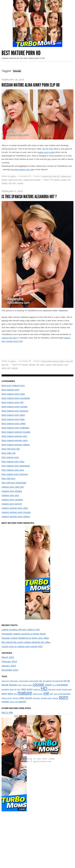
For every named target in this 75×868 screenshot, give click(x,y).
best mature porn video (14, 423)
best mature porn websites (15, 428)
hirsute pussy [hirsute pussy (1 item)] (67, 689)
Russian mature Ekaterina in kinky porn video (25, 638)
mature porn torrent (12, 504)
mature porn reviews (32, 180)
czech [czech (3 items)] (48, 685)
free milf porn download (14, 483)
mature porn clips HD (51, 176)
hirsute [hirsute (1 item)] (59, 689)
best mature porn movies (15, 407)
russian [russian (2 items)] (5, 702)
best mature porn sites (13, 415)
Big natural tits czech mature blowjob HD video (26, 642)
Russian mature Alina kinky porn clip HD (31, 85)
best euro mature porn (13, 385)
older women (58, 365)
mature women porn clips (15, 508)
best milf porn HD (11, 449)
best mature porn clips (13, 394)
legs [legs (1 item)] (15, 694)
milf (10, 183)
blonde (57, 180)
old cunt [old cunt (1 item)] (16, 698)
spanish (15, 368)
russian (20, 183)
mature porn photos (12, 491)
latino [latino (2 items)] (10, 694)
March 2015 (8, 657)
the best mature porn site (22, 169)
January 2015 (9, 666)
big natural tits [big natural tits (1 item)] (58, 681)
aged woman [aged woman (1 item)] (24, 681)
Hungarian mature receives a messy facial (24, 634)
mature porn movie (46, 152)
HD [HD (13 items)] (44, 688)
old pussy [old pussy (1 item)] (37, 698)
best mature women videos (53, 361)
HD (69, 180)
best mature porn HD (12, 402)
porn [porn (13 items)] (64, 697)
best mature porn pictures (15, 411)
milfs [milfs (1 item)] (51, 694)
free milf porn (8, 478)
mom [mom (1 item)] (56, 694)
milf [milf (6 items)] (46, 693)
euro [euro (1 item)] (54, 685)
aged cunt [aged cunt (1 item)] (5, 681)
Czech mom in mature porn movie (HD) (22, 646)
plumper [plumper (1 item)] (55, 698)
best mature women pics (14, 436)
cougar (64, 180)
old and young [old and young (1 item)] (7, 698)
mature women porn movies (16, 512)
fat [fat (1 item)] (15, 689)
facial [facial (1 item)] (12, 689)
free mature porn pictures (15, 474)
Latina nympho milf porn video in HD (21, 629)
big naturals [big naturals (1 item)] (47, 681)
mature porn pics (15, 180)
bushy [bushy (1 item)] (20, 685)
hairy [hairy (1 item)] (19, 689)
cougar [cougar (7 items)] (38, 684)
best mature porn (10, 390)
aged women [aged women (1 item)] (34, 681)
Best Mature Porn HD (21, 53)
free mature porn (10, 457)
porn (14, 183)
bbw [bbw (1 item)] (41, 681)
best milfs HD (9, 453)
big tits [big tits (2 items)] (67, 681)
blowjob (32, 365)
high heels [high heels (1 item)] (52, 689)
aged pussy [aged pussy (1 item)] (14, 681)
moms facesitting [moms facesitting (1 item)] (64, 694)
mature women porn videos (16, 516)
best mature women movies (16, 432)
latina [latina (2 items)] (4, 694)
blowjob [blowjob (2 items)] (13, 685)
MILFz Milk (7, 712)
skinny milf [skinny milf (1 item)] (14, 702)
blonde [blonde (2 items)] (5, 685)
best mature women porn (15, 440)
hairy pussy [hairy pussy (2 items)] (27, 689)
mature (4, 183)
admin (13, 176)
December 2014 (10, 670)
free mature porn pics (13, 470)
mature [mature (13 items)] (25, 693)
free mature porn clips (13, 461)
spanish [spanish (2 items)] (22, 702)
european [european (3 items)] (62, 685)
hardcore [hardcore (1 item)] (37, 689)
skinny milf (6, 368)
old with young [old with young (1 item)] (46, 698)
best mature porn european (16, 398)
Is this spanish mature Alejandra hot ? (29, 197)
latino (42, 365)
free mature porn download (16, 466)
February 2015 (9, 661)
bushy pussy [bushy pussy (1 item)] (27, 685)
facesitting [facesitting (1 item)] (5, 689)
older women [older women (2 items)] (26, 698)
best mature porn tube (13, 419)
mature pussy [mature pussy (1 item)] (38, 694)
